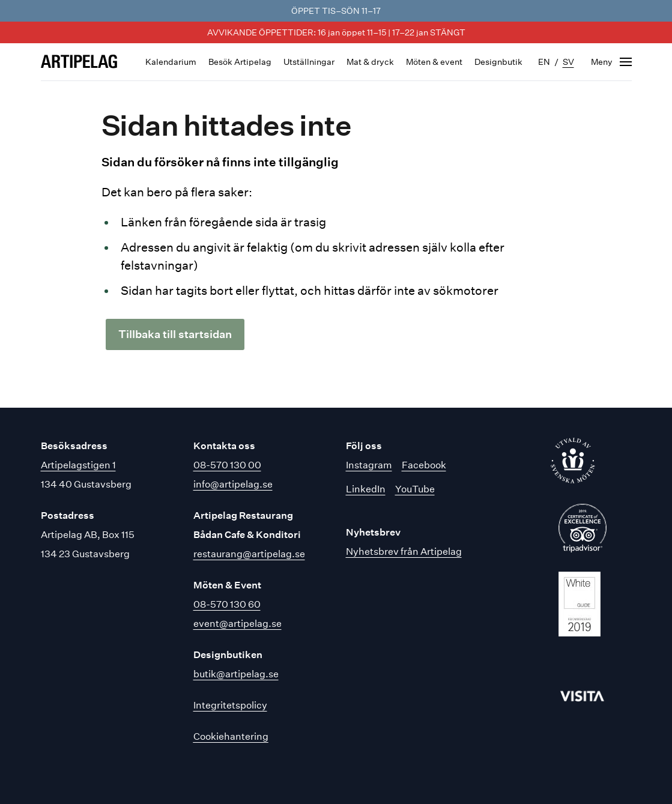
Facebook (424, 465)
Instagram (369, 465)
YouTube (415, 489)
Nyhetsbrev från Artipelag (404, 552)
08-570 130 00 (227, 465)
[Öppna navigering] (611, 62)
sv (568, 62)
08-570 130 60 (227, 604)
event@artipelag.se (238, 624)
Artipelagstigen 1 (78, 465)
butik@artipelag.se (236, 674)
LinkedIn (366, 489)
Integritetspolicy (230, 705)
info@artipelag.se (233, 484)
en (544, 62)
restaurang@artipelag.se (249, 554)
